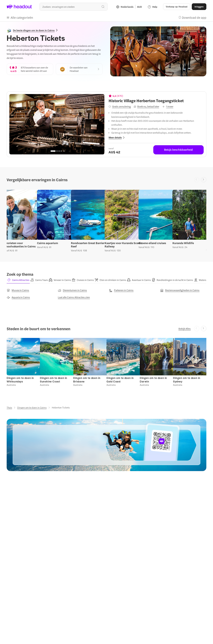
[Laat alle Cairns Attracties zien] (74, 297)
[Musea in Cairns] (18, 290)
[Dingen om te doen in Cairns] (32, 408)
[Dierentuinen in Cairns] (72, 290)
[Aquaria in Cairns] (18, 297)
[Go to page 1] (53, 151)
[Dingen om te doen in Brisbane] (87, 380)
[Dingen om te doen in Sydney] (187, 380)
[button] (177, 7)
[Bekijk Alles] (185, 329)
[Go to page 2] (57, 151)
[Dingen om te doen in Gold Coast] (120, 380)
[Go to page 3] (59, 151)
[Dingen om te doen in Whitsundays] (20, 380)
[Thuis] (9, 408)
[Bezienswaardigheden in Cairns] (180, 290)
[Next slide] (204, 180)
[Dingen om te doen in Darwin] (153, 380)
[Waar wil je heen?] (73, 7)
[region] (57, 124)
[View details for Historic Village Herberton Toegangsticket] (156, 101)
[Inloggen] (199, 7)
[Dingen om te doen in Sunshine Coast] (54, 380)
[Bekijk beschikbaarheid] (178, 150)
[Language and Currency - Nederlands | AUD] (129, 7)
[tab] (18, 280)
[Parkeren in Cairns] (121, 290)
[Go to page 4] (61, 151)
